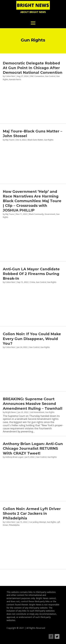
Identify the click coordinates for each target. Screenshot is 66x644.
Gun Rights (50, 412)
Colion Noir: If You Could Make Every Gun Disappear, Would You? (32, 339)
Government (50, 214)
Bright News (11, 412)
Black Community (36, 214)
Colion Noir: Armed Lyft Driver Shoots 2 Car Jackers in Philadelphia (32, 513)
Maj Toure (10, 214)
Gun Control (50, 76)
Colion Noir (10, 76)
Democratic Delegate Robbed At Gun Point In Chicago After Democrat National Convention (33, 68)
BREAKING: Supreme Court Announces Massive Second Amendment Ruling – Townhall (33, 404)
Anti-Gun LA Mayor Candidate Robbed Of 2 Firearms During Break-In (31, 274)
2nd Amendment (37, 412)
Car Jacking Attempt (38, 522)
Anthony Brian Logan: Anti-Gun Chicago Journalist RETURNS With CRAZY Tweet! (33, 448)
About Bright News (33, 12)
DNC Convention (37, 76)
